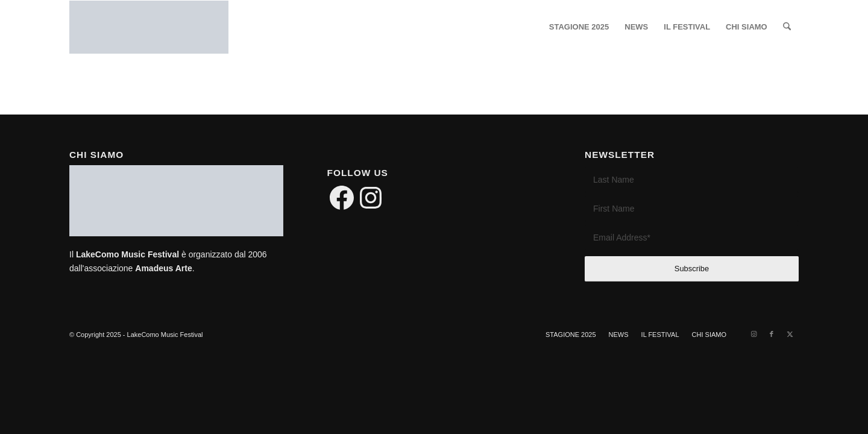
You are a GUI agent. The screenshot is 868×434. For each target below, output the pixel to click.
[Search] (787, 27)
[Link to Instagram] (753, 334)
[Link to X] (790, 334)
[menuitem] (579, 27)
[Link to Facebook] (772, 334)
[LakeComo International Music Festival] (149, 27)
